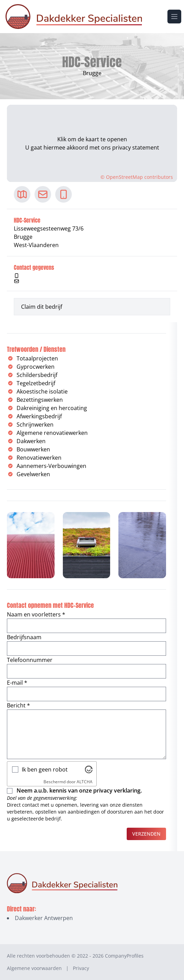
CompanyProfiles (124, 956)
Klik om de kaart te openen (92, 139)
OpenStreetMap (124, 177)
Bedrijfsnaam (24, 637)
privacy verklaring (117, 790)
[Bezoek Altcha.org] (89, 769)
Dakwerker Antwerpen (44, 918)
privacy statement (136, 147)
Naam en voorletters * (36, 614)
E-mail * (17, 683)
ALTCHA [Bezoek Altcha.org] (85, 782)
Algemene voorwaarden (34, 968)
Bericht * (18, 705)
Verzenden (146, 834)
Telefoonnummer (30, 660)
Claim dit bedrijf (42, 307)
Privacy (81, 968)
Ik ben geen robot (45, 769)
